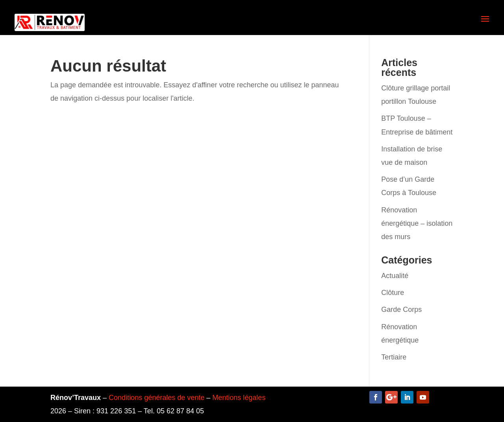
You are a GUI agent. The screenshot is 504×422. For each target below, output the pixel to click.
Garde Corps (401, 310)
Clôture (393, 293)
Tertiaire (394, 357)
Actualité (395, 276)
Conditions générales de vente (157, 398)
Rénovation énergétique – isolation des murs (417, 223)
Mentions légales (239, 398)
